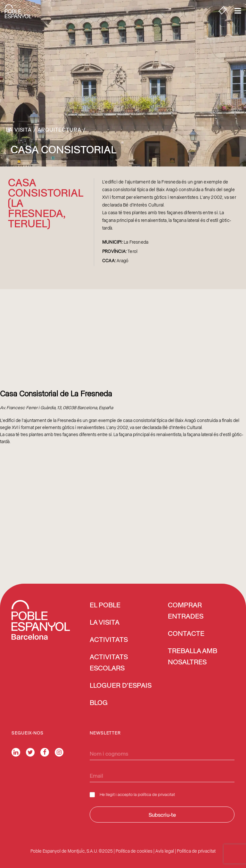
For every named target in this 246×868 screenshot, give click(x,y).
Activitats (109, 640)
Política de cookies (134, 851)
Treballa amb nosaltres (193, 657)
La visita (19, 129)
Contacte (186, 634)
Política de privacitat (196, 851)
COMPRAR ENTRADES (186, 611)
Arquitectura (59, 129)
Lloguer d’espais (121, 686)
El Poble (105, 605)
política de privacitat (156, 794)
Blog (99, 703)
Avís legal (165, 851)
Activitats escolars (109, 663)
